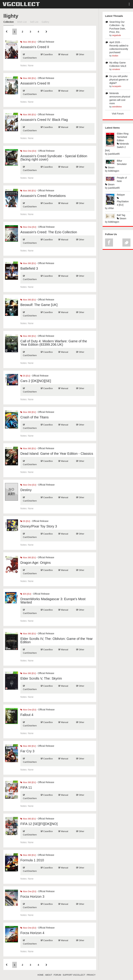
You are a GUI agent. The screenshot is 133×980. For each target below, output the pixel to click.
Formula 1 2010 (32, 860)
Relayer (121, 195)
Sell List (34, 22)
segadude (117, 35)
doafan (115, 56)
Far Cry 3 (27, 751)
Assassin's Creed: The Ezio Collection (49, 232)
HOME (41, 975)
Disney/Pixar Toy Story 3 (39, 526)
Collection (8, 22)
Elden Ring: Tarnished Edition (123, 137)
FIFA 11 (26, 787)
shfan (111, 208)
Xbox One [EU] (28, 151)
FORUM (57, 975)
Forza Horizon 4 (32, 933)
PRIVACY (91, 975)
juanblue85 (114, 154)
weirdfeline (117, 107)
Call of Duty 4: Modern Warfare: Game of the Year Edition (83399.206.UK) (54, 343)
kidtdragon (114, 171)
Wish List (22, 22)
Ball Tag (121, 215)
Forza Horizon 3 (32, 897)
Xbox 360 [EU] (28, 42)
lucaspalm (117, 86)
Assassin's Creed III (35, 83)
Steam (110, 167)
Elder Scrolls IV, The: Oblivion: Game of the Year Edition (56, 640)
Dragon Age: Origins (35, 563)
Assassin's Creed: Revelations (43, 196)
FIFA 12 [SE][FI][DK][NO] (39, 824)
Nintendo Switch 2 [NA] (117, 147)
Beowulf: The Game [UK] (39, 305)
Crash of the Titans (34, 417)
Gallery (45, 22)
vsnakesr (116, 69)
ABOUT (49, 975)
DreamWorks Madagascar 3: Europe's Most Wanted (53, 601)
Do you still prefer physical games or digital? (119, 80)
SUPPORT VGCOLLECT (74, 975)
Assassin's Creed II (35, 47)
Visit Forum (118, 114)
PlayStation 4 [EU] (123, 202)
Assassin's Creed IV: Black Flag (44, 120)
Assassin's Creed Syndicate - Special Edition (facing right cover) (54, 158)
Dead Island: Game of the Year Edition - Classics (57, 454)
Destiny (26, 490)
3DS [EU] (26, 594)
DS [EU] (25, 376)
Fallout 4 (27, 715)
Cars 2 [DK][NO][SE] (36, 381)
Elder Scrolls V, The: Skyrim (41, 678)
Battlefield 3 (29, 268)
